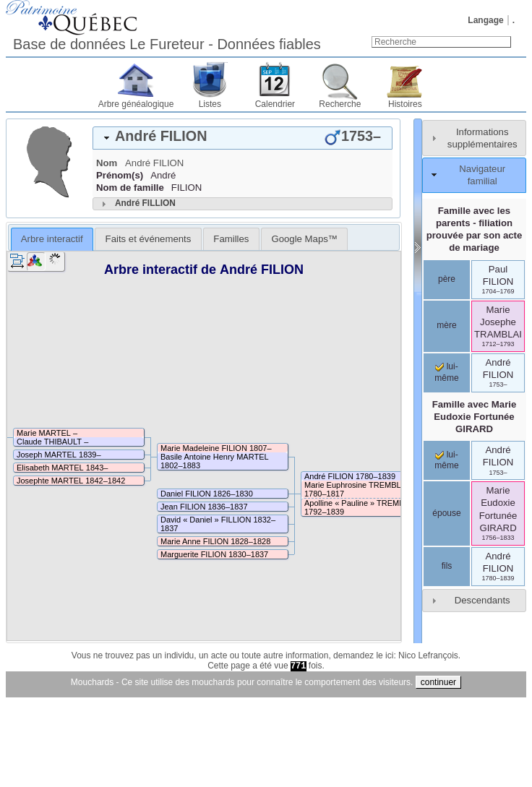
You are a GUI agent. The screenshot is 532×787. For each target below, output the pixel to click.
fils (447, 566)
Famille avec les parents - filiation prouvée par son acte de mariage (475, 229)
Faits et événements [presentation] (149, 239)
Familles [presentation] (231, 239)
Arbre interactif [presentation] (52, 239)
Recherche (340, 104)
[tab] (243, 138)
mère (446, 325)
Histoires (405, 104)
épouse (446, 513)
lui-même (446, 460)
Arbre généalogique (136, 104)
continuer (438, 682)
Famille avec (475, 417)
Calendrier (275, 104)
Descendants (482, 600)
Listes (210, 104)
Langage (485, 20)
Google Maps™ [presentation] (304, 239)
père (447, 279)
